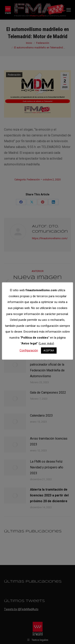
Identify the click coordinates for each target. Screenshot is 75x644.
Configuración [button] (29, 350)
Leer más (46, 343)
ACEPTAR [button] (49, 350)
